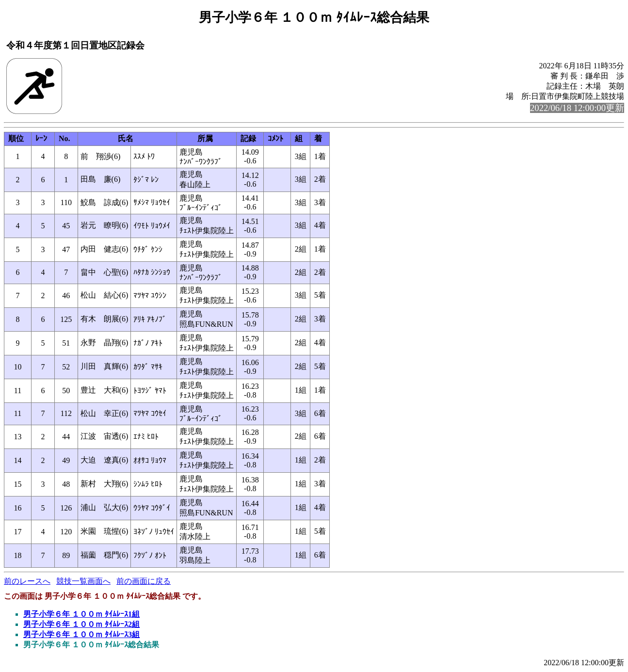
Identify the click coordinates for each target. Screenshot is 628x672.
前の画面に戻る (144, 581)
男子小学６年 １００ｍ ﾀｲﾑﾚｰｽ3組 (81, 634)
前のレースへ (27, 581)
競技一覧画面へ (83, 581)
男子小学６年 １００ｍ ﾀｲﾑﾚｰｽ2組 (81, 624)
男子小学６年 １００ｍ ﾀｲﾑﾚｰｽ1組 (81, 614)
